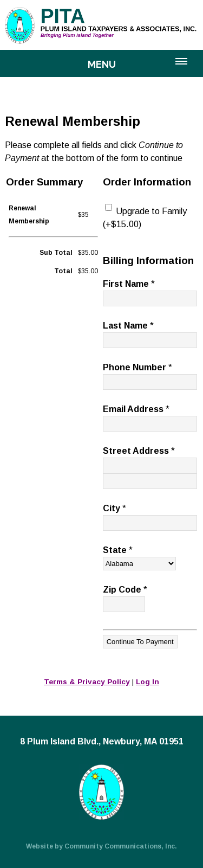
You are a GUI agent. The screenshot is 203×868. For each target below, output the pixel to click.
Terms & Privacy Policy (87, 682)
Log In (148, 682)
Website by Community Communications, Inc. (101, 846)
